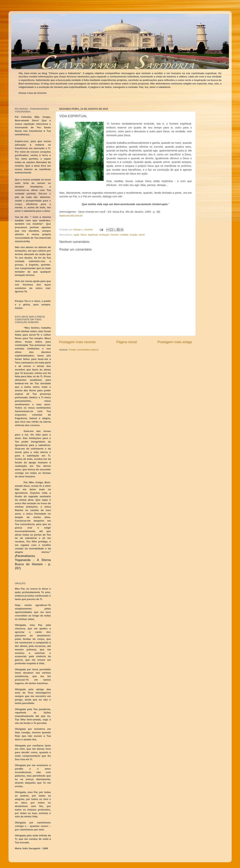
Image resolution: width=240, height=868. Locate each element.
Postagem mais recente (77, 342)
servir (142, 235)
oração (134, 235)
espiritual (93, 235)
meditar (124, 235)
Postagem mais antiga (175, 342)
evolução (104, 235)
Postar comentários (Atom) (84, 350)
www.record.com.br (71, 216)
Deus (84, 235)
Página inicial (127, 342)
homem (115, 235)
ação (76, 235)
